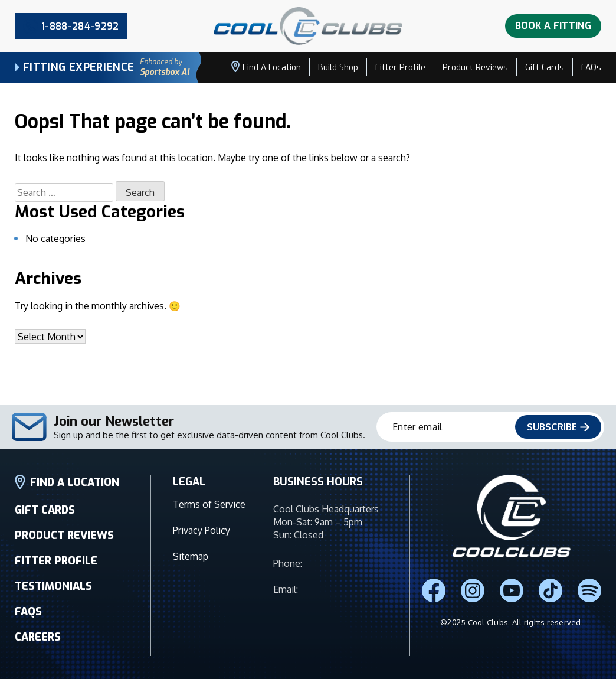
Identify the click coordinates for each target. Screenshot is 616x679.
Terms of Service (209, 521)
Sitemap (191, 564)
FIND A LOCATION (67, 494)
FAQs (591, 68)
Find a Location (266, 67)
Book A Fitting (553, 26)
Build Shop (338, 68)
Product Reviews (475, 68)
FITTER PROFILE (56, 573)
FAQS (28, 623)
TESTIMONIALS (53, 598)
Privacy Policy (201, 543)
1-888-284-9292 (337, 575)
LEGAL (189, 494)
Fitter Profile (400, 68)
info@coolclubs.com (344, 601)
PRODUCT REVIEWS (64, 547)
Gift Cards (545, 68)
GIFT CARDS (45, 522)
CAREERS (38, 649)
